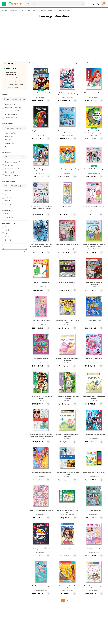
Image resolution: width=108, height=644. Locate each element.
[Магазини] (89, 4)
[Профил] (98, 4)
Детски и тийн (25, 10)
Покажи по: (91, 63)
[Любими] (93, 4)
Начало (5, 10)
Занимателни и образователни (43, 10)
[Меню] (4, 4)
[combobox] (52, 4)
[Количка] (103, 4)
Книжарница (14, 10)
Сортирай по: (59, 63)
